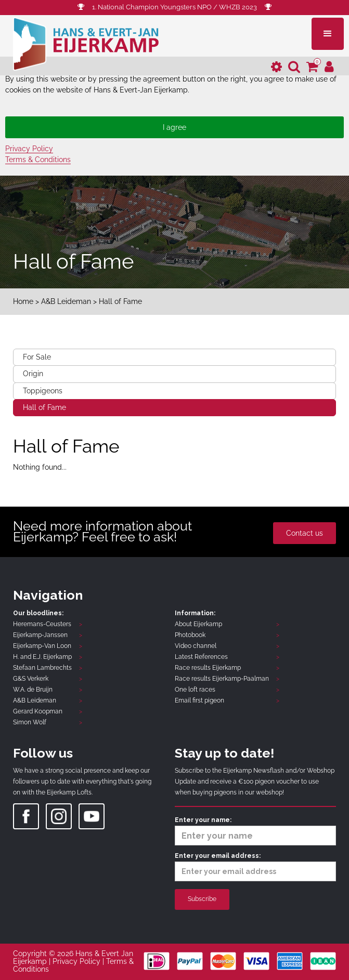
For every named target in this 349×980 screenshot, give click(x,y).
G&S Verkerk (31, 679)
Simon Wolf (30, 722)
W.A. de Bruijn (33, 690)
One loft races (195, 690)
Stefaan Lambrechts (42, 668)
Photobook (190, 635)
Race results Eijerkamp (208, 668)
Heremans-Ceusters (42, 624)
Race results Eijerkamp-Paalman (222, 679)
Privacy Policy (29, 149)
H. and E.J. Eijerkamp (42, 657)
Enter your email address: (256, 867)
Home (23, 301)
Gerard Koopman (38, 711)
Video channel (196, 646)
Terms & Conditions (38, 160)
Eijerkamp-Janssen (40, 635)
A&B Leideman (66, 301)
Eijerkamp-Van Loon (42, 646)
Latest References (201, 657)
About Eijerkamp (198, 624)
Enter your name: (256, 831)
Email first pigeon (199, 700)
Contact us (305, 533)
